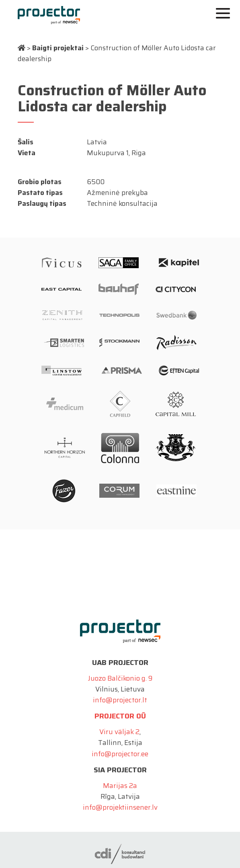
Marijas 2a (120, 786)
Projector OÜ (120, 716)
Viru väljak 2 (119, 732)
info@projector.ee (120, 754)
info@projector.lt (120, 700)
